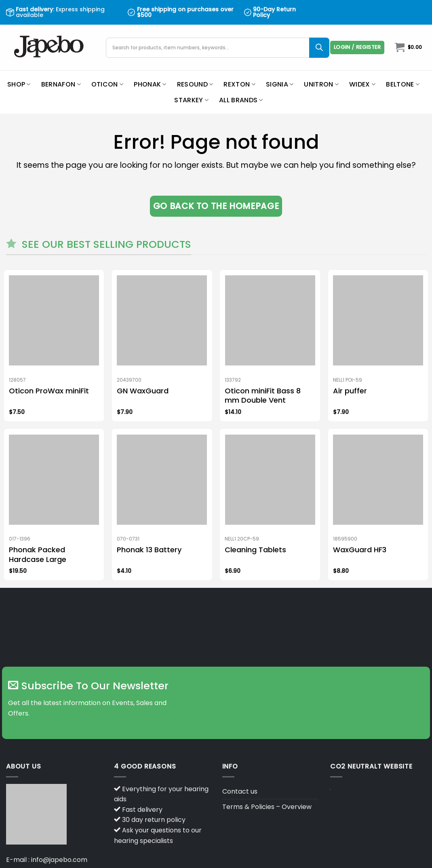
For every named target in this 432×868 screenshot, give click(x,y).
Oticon (107, 84)
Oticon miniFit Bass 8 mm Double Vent (263, 396)
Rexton (239, 84)
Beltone (403, 84)
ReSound (195, 84)
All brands (241, 100)
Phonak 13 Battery (149, 550)
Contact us (240, 791)
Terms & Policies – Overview (267, 807)
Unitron (321, 84)
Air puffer (350, 391)
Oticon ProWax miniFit (49, 391)
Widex (362, 84)
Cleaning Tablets (255, 550)
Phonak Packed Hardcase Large (38, 554)
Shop (19, 84)
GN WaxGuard (143, 391)
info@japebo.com (59, 860)
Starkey (191, 100)
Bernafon (61, 84)
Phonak (150, 84)
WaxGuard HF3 (360, 550)
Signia (280, 84)
